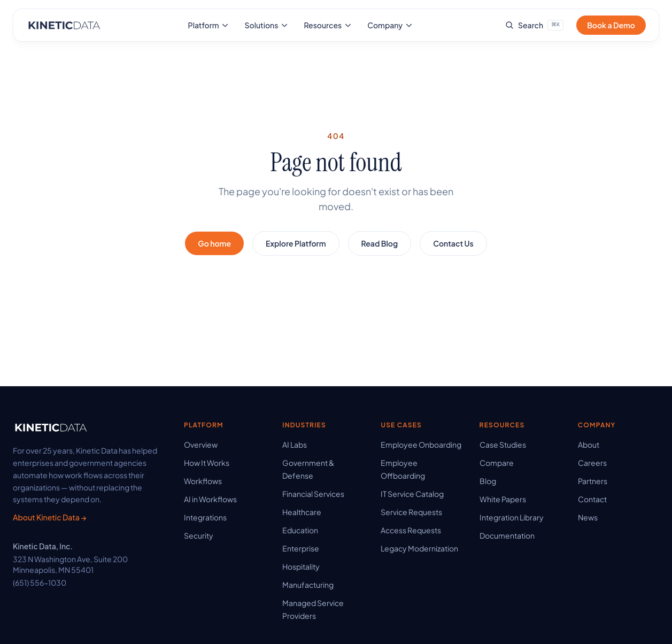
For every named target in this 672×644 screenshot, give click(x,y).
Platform (209, 25)
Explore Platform (296, 243)
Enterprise (301, 548)
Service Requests (411, 512)
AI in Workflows (210, 499)
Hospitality (301, 566)
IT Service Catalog (412, 494)
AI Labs (295, 444)
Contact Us (453, 243)
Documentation (507, 535)
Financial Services (313, 494)
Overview (201, 444)
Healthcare (302, 512)
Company (390, 25)
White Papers (503, 499)
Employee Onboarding (421, 444)
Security (199, 535)
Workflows (203, 481)
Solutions (267, 25)
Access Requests (411, 530)
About (589, 444)
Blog (488, 481)
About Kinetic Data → (49, 517)
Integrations (205, 517)
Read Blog (380, 243)
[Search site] (534, 25)
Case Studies (503, 444)
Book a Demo (611, 25)
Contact (592, 499)
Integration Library (512, 517)
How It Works (207, 463)
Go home (214, 243)
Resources (328, 25)
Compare (497, 463)
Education (300, 530)
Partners (593, 481)
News (588, 517)
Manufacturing (308, 585)
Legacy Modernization (419, 548)
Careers (592, 463)
